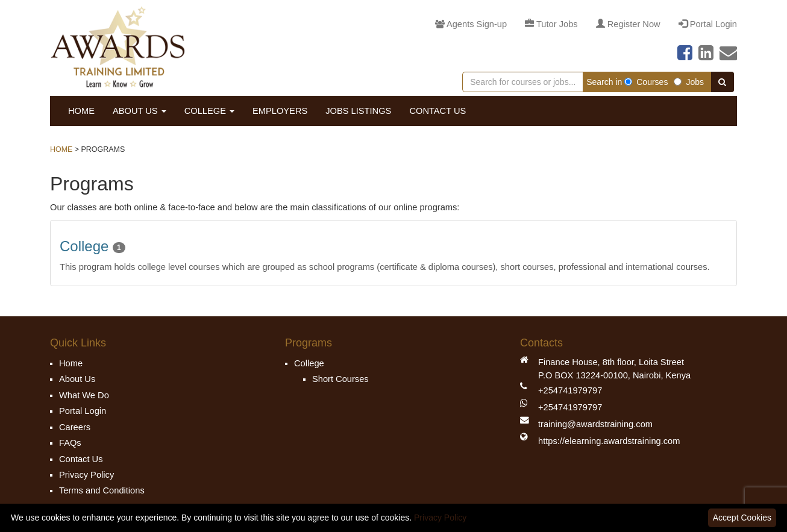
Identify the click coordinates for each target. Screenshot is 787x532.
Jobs (689, 82)
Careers (75, 427)
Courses (646, 82)
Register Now (628, 24)
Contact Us (437, 111)
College (209, 111)
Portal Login (708, 24)
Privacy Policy (86, 475)
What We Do (84, 395)
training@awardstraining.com (595, 424)
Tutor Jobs (551, 24)
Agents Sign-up (471, 24)
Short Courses (340, 379)
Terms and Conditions (102, 490)
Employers (280, 111)
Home (81, 111)
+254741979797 (570, 390)
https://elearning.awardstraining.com (609, 441)
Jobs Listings (358, 111)
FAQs (70, 443)
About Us (140, 111)
